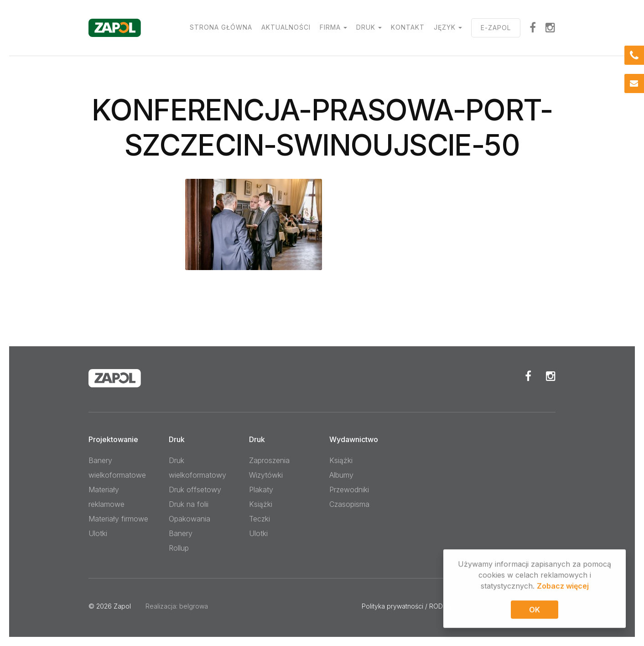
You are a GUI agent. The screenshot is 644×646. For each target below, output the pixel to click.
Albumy (341, 475)
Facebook (528, 376)
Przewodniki (349, 490)
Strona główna (221, 27)
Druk (366, 27)
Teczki (260, 519)
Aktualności (286, 27)
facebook (533, 27)
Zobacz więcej (563, 587)
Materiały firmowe (118, 519)
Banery (181, 533)
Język (445, 27)
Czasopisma (349, 504)
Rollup (179, 548)
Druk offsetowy (195, 490)
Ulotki (98, 533)
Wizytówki (266, 475)
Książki (261, 504)
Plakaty (261, 490)
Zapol (122, 606)
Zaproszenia (269, 460)
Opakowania (190, 519)
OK (535, 611)
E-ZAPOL (496, 28)
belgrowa (194, 606)
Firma (330, 27)
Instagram (551, 27)
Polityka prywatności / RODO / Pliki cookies (426, 606)
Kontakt (408, 27)
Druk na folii (189, 504)
